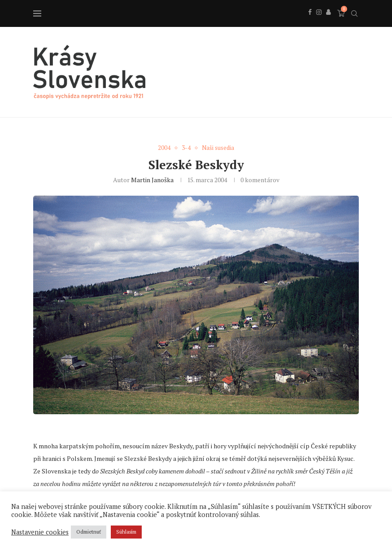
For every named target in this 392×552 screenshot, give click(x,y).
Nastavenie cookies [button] (40, 532)
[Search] (354, 13)
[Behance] (328, 22)
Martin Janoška (152, 180)
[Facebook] (310, 22)
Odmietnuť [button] (89, 532)
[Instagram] (319, 22)
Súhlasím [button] (126, 532)
